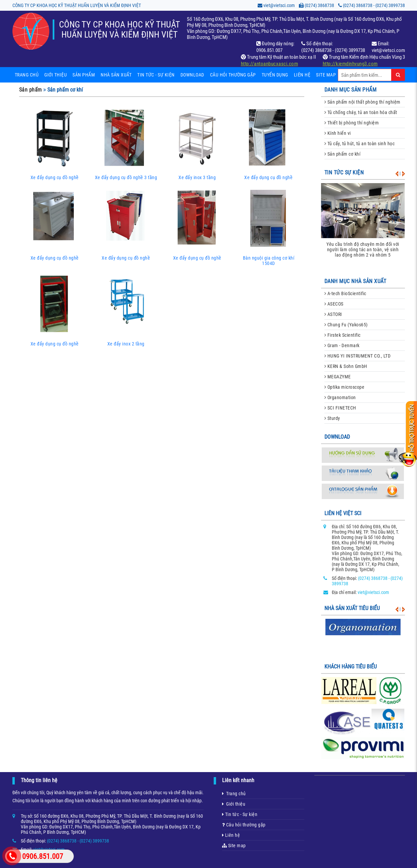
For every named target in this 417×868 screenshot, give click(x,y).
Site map (326, 75)
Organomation (340, 397)
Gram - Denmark (342, 345)
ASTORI (333, 314)
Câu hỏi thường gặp (233, 75)
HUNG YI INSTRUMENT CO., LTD (358, 356)
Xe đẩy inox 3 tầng (197, 144)
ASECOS (334, 304)
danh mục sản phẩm (351, 90)
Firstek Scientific (343, 335)
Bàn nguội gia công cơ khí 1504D (269, 227)
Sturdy (332, 418)
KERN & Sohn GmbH (346, 366)
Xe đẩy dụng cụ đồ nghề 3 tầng (126, 144)
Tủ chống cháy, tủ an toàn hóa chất (361, 112)
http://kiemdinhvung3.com (350, 64)
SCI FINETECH (340, 408)
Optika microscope (345, 387)
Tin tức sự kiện (344, 173)
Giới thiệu (56, 75)
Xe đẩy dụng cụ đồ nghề (55, 144)
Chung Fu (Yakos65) (346, 325)
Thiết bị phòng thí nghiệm (352, 123)
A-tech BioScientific (345, 293)
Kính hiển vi (338, 133)
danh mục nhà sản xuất (355, 281)
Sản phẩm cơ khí (343, 154)
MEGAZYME (338, 377)
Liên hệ (302, 75)
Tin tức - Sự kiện (240, 814)
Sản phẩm (84, 75)
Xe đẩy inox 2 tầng (126, 310)
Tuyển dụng (275, 75)
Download (192, 75)
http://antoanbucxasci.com (270, 64)
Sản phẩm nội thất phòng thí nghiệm (362, 102)
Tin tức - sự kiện (156, 75)
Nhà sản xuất (116, 75)
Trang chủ (27, 75)
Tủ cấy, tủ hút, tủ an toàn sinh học (360, 144)
